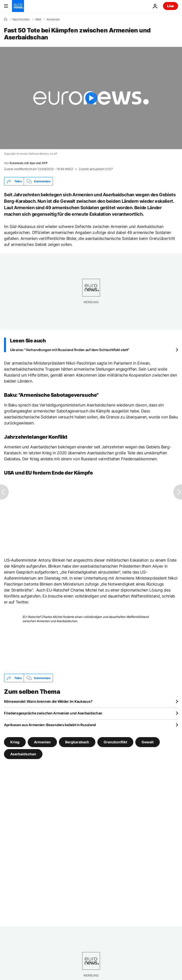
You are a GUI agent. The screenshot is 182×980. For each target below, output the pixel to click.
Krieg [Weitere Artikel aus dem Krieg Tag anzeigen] (15, 742)
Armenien (53, 19)
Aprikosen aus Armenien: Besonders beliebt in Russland (50, 725)
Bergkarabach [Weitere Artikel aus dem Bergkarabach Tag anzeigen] (77, 742)
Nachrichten (21, 19)
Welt (38, 19)
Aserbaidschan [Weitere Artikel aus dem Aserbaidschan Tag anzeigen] (23, 754)
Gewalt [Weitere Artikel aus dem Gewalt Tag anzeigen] (148, 742)
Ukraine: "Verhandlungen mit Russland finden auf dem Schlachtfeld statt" (70, 350)
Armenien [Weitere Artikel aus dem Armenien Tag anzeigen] (42, 742)
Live (171, 6)
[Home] (5, 19)
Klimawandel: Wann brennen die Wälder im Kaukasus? (48, 701)
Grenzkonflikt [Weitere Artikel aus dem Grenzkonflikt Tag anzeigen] (115, 742)
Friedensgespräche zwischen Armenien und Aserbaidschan (53, 713)
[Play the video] (91, 98)
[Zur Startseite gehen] (18, 6)
